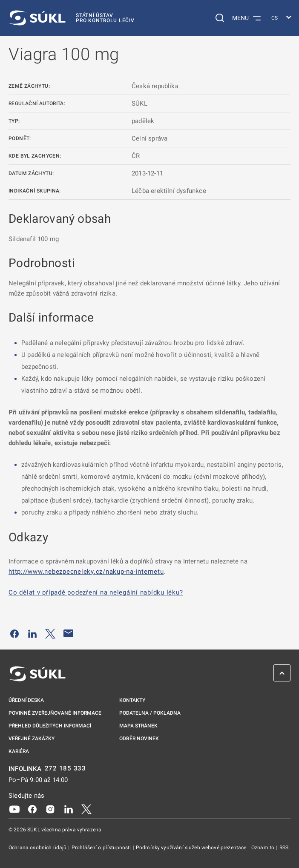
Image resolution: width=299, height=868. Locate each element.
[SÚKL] (72, 18)
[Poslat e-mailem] (69, 633)
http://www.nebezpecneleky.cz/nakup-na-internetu (86, 572)
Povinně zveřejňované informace (55, 713)
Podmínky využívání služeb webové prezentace (192, 848)
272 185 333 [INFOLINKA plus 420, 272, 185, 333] (65, 769)
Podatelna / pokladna (150, 713)
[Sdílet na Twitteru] (50, 633)
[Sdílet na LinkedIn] (32, 633)
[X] (86, 809)
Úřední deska (26, 700)
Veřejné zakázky (32, 739)
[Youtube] (14, 809)
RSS (284, 848)
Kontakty (132, 700)
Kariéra (19, 751)
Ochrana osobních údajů (38, 848)
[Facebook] (32, 809)
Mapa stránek (138, 726)
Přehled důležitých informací (50, 726)
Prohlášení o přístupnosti (102, 848)
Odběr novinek (139, 739)
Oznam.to (263, 848)
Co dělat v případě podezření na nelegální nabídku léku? (96, 592)
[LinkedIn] (69, 809)
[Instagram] (50, 809)
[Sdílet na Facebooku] (14, 633)
